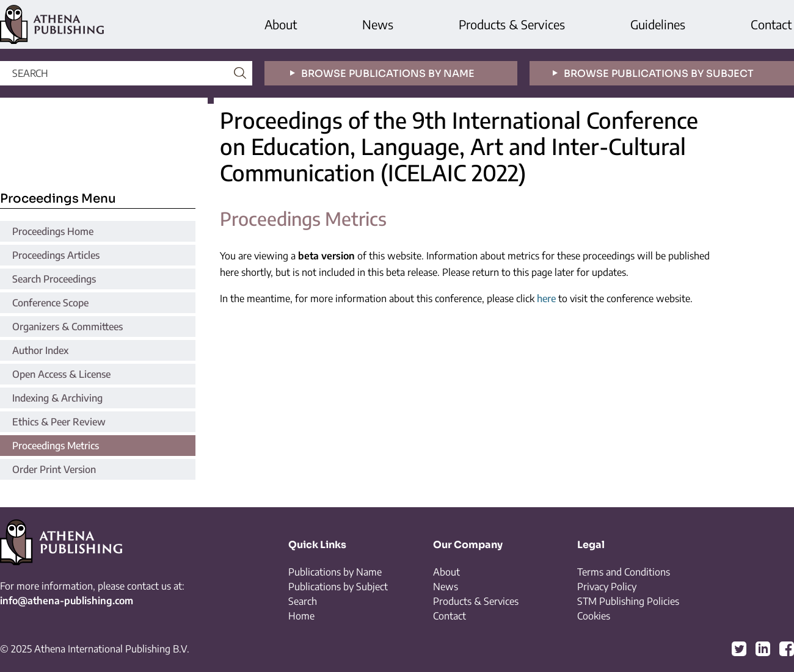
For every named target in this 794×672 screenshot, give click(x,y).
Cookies (594, 616)
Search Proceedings (54, 279)
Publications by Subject (338, 587)
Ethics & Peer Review (59, 422)
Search (303, 601)
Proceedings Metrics (56, 446)
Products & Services (512, 24)
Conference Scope (50, 303)
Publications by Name (335, 572)
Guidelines (658, 24)
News (378, 24)
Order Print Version (54, 469)
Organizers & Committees (67, 327)
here (546, 298)
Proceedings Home (53, 231)
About (281, 24)
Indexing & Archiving (57, 398)
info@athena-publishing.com (67, 601)
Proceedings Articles (56, 255)
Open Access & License (61, 374)
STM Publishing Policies (628, 601)
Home (301, 616)
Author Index (40, 350)
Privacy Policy (607, 587)
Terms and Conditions (624, 572)
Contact (771, 24)
